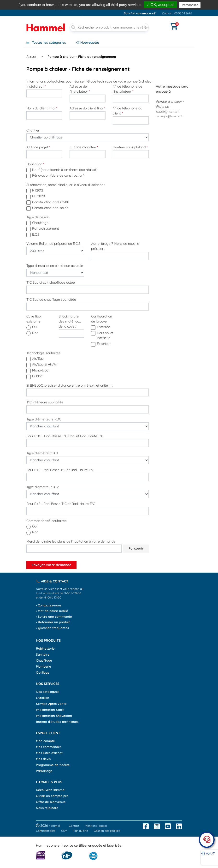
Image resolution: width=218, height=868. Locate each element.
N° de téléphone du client (127, 111)
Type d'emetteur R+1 (42, 453)
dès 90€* (174, 3)
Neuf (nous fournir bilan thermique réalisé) (65, 170)
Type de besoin (38, 217)
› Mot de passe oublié (52, 611)
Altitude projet (38, 147)
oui (35, 327)
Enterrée (103, 327)
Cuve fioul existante (34, 319)
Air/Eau (38, 359)
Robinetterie (45, 648)
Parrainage (44, 771)
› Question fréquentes (52, 628)
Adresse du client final (87, 108)
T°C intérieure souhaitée (45, 402)
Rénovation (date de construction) (58, 175)
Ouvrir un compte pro (52, 796)
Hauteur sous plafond (130, 147)
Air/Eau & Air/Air (45, 364)
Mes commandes (49, 747)
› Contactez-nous (49, 605)
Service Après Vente (51, 704)
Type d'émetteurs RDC (44, 419)
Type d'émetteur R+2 (43, 487)
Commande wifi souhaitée (47, 521)
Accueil (32, 57)
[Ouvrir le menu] (159, 23)
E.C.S (36, 234)
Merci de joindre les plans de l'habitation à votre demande (71, 541)
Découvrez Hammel (51, 790)
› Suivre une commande (54, 617)
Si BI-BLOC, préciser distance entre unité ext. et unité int (70, 385)
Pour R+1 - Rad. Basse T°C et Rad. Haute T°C (60, 470)
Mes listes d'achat (49, 753)
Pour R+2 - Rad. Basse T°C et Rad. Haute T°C (61, 504)
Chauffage (40, 223)
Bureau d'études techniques (57, 722)
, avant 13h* (133, 3)
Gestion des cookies (107, 831)
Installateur (36, 86)
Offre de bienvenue (51, 802)
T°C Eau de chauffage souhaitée (51, 299)
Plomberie (44, 666)
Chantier (33, 130)
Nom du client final (42, 108)
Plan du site (80, 831)
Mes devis (43, 759)
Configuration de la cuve (102, 319)
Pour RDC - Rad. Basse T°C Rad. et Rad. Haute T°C (65, 436)
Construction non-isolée (50, 208)
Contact (74, 826)
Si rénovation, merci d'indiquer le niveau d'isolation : (66, 185)
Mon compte (45, 741)
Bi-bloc (37, 376)
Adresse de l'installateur (80, 89)
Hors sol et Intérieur (105, 335)
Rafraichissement (46, 228)
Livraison (43, 698)
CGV (64, 831)
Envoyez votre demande (51, 565)
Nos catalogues (48, 692)
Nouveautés (88, 42)
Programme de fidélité (53, 765)
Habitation (35, 164)
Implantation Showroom (54, 716)
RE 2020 (38, 196)
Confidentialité (46, 831)
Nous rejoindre (47, 808)
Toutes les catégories (46, 42)
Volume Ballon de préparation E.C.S (53, 244)
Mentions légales (96, 826)
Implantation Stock (50, 710)
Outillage (43, 672)
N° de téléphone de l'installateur (127, 89)
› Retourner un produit (53, 622)
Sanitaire (43, 654)
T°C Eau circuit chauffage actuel (51, 282)
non (35, 333)
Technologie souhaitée (44, 353)
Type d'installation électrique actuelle (55, 266)
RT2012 (38, 190)
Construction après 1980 (51, 202)
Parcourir (136, 548)
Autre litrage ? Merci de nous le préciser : (115, 246)
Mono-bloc (40, 370)
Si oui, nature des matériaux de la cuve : (70, 321)
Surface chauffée (84, 147)
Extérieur (104, 344)
